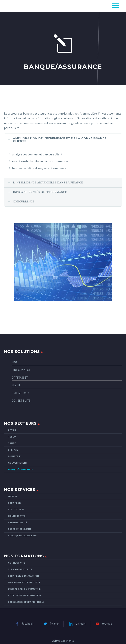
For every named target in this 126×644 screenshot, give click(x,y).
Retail (12, 430)
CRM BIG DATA (20, 393)
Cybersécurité (18, 523)
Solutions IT (16, 510)
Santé (12, 443)
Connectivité (17, 516)
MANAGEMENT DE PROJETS (24, 582)
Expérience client (20, 529)
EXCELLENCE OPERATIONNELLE (26, 602)
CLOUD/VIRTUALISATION (22, 536)
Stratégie (15, 503)
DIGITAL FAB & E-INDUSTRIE (24, 589)
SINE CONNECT (21, 370)
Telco (12, 437)
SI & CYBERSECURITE (20, 569)
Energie (13, 450)
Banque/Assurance (20, 469)
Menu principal (115, 6)
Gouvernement (18, 463)
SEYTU (16, 385)
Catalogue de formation (25, 596)
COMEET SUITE (21, 401)
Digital (13, 497)
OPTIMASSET (20, 378)
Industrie (14, 456)
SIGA (14, 362)
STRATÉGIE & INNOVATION (23, 576)
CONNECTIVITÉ (17, 563)
